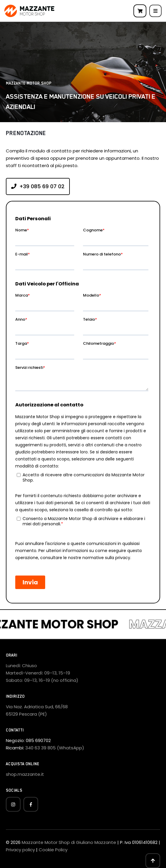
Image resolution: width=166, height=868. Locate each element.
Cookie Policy (53, 850)
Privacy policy (20, 850)
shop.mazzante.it (25, 774)
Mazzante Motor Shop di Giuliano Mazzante (69, 842)
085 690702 (38, 740)
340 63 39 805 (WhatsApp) (55, 748)
